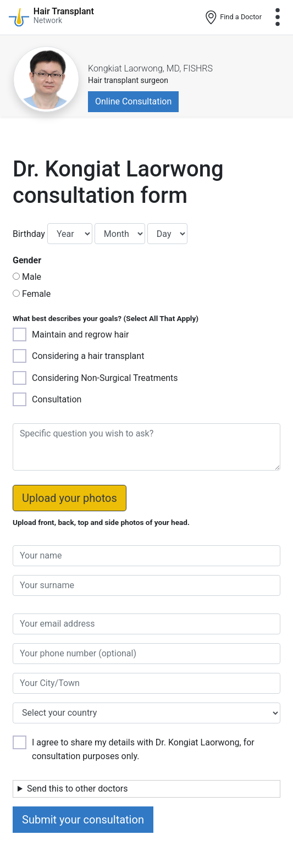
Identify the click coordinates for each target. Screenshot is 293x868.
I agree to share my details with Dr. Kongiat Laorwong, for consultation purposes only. (143, 749)
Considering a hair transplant (88, 356)
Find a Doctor (233, 18)
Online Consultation (133, 101)
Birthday (29, 234)
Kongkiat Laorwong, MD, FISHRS (150, 68)
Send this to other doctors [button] (78, 789)
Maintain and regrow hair (81, 335)
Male (32, 277)
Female (36, 294)
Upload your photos (70, 498)
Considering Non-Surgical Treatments (105, 378)
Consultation (57, 399)
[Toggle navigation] (278, 17)
